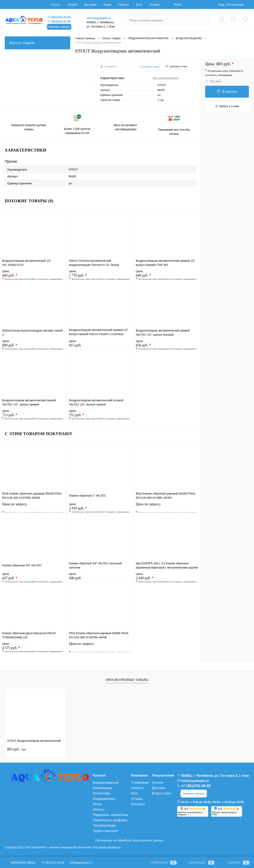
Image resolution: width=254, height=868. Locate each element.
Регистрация (236, 5)
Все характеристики (166, 78)
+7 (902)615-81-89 (59, 21)
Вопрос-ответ (162, 793)
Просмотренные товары (127, 680)
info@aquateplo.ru (99, 18)
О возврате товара (150, 66)
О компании (140, 783)
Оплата (72, 5)
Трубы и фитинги (105, 831)
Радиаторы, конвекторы (110, 815)
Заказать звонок (59, 27)
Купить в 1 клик (227, 106)
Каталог (55, 5)
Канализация (102, 788)
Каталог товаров (38, 43)
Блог (139, 5)
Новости (124, 5)
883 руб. (17, 749)
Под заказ (213, 81)
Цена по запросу (33, 507)
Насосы (99, 809)
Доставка (90, 5)
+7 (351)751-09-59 (59, 17)
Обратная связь (20, 863)
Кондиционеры (104, 799)
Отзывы (154, 5)
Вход (221, 5)
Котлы (97, 804)
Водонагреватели (106, 783)
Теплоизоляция (104, 826)
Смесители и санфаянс (110, 820)
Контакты (138, 804)
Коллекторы (102, 793)
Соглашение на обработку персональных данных (129, 840)
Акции (107, 5)
